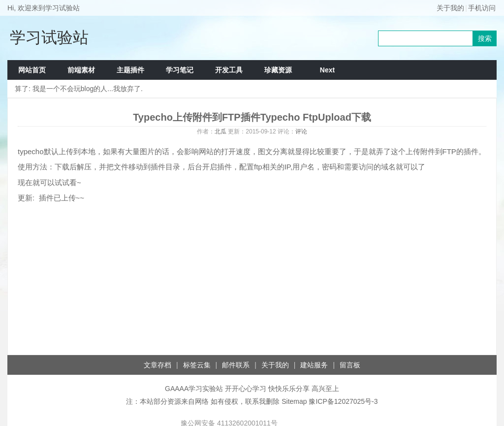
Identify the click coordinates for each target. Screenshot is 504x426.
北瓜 (220, 131)
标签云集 (197, 365)
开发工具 (229, 70)
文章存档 (157, 365)
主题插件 (130, 70)
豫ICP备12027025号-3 (343, 401)
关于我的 (450, 8)
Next (327, 70)
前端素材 (81, 70)
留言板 (350, 365)
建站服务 (314, 365)
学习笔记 (180, 70)
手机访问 (482, 8)
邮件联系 (236, 365)
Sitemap (294, 401)
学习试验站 (49, 37)
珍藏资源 (278, 70)
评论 (301, 131)
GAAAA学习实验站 (194, 389)
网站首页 (32, 70)
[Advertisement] (252, 276)
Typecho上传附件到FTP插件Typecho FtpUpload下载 (252, 117)
